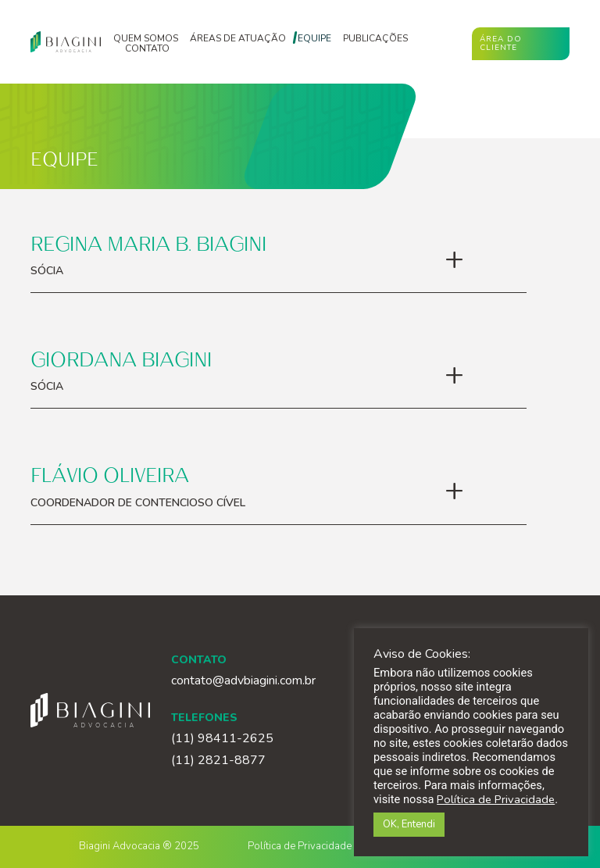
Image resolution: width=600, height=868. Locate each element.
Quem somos (146, 39)
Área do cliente (501, 43)
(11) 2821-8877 (218, 761)
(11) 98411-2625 (222, 739)
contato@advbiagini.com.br (243, 680)
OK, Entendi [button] (409, 824)
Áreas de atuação (238, 39)
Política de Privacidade (300, 846)
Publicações (375, 39)
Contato (147, 49)
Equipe (314, 39)
